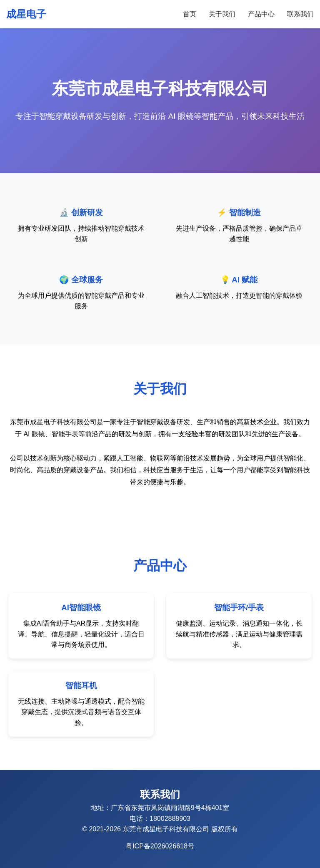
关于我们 (222, 14)
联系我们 (300, 14)
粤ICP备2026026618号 (160, 846)
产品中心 (261, 14)
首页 (190, 14)
